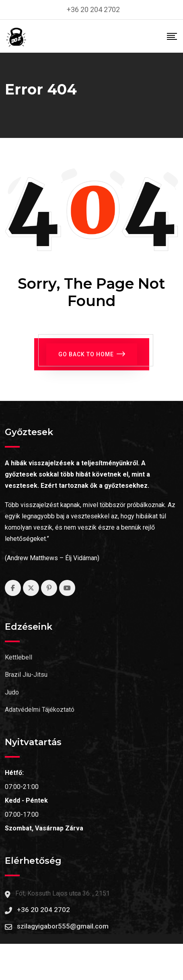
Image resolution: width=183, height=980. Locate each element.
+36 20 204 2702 (93, 9)
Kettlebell (19, 657)
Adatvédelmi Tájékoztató (40, 710)
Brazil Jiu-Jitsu (26, 675)
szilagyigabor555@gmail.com (63, 926)
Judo (12, 692)
